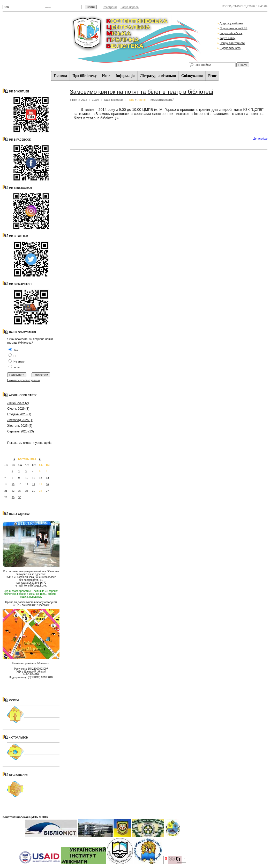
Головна (61, 76)
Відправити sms (230, 48)
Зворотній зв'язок (231, 33)
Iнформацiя (125, 76)
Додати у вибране (231, 23)
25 (33, 491)
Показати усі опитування (23, 380)
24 (27, 491)
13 (47, 478)
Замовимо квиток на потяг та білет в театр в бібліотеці (141, 92)
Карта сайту (227, 38)
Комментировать (162, 100)
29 (13, 497)
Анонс (142, 100)
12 (40, 478)
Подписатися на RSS (233, 28)
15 (13, 484)
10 (27, 478)
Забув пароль (129, 7)
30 (20, 497)
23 (20, 491)
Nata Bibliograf (113, 100)
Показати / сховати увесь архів (29, 443)
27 (47, 491)
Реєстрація (110, 7)
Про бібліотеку (84, 76)
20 (47, 484)
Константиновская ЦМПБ (20, 817)
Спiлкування (192, 76)
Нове (106, 76)
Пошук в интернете (232, 43)
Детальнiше (260, 139)
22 (13, 491)
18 (33, 484)
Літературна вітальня (158, 76)
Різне (212, 76)
